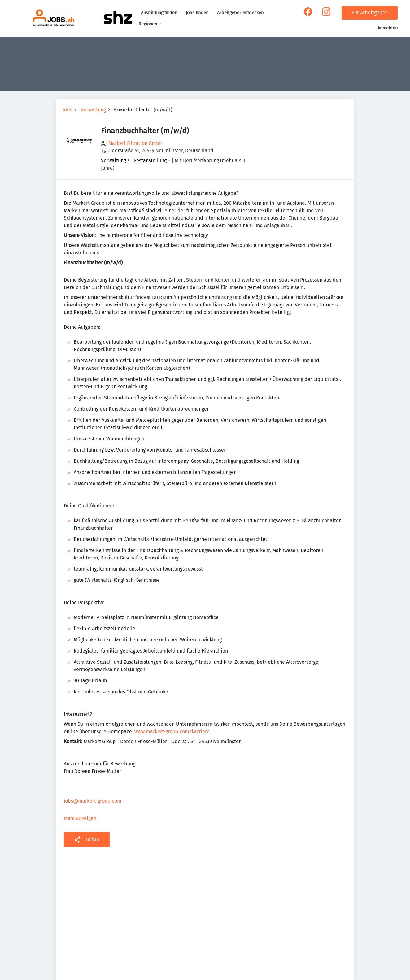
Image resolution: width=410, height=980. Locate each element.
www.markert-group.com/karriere (172, 731)
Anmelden (388, 28)
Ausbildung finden (159, 13)
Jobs (67, 110)
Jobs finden (197, 13)
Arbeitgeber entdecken (240, 13)
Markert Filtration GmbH (135, 143)
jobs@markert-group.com (93, 801)
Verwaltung (93, 110)
